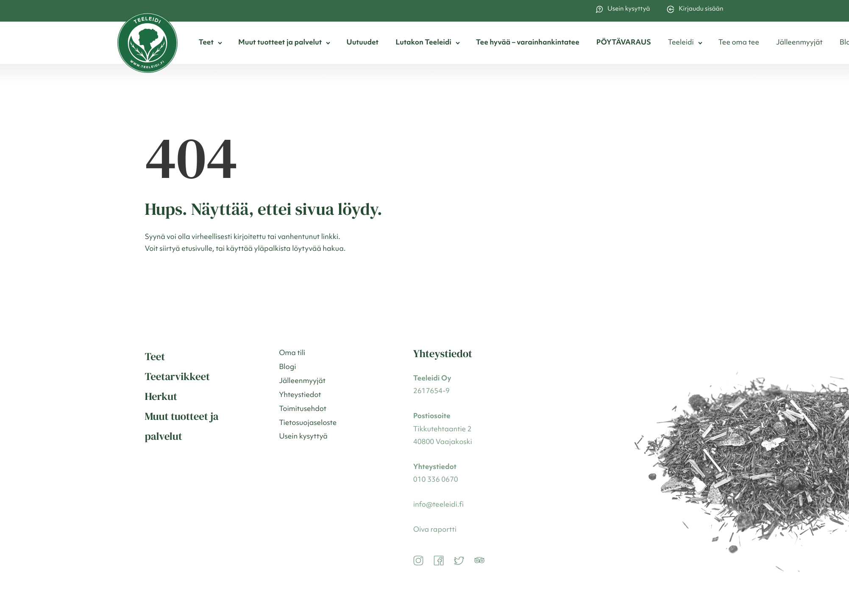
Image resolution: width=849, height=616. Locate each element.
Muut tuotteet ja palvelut (280, 43)
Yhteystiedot (300, 395)
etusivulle (197, 249)
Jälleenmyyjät (799, 43)
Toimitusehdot (303, 409)
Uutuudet (362, 43)
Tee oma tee (739, 43)
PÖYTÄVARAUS (624, 43)
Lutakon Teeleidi (423, 43)
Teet (206, 43)
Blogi (287, 368)
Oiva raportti (435, 530)
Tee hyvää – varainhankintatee (528, 43)
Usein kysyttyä (623, 9)
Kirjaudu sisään (695, 9)
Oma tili (292, 354)
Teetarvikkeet (177, 377)
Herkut (161, 397)
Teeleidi (681, 43)
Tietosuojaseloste (308, 423)
